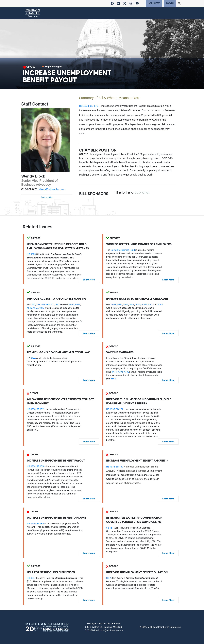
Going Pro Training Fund (123, 250)
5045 (138, 305)
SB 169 (119, 467)
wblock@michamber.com (51, 189)
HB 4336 (31, 524)
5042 (120, 305)
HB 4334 (84, 106)
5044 (132, 305)
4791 (120, 372)
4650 (36, 308)
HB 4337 (111, 409)
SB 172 (40, 409)
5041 (114, 305)
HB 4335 (111, 467)
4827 (42, 308)
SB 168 (40, 524)
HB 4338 (31, 409)
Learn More (89, 280)
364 (48, 305)
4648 (78, 305)
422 (53, 305)
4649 (29, 308)
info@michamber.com (112, 630)
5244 (33, 358)
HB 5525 (31, 254)
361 (38, 305)
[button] (179, 3)
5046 (144, 305)
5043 (126, 305)
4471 (114, 372)
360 (33, 305)
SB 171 (119, 409)
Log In (170, 3)
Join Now (154, 3)
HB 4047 (31, 578)
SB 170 (94, 106)
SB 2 (109, 578)
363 (43, 305)
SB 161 (110, 528)
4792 (127, 372)
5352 (113, 379)
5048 (160, 305)
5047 (150, 305)
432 (57, 305)
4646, (71, 305)
